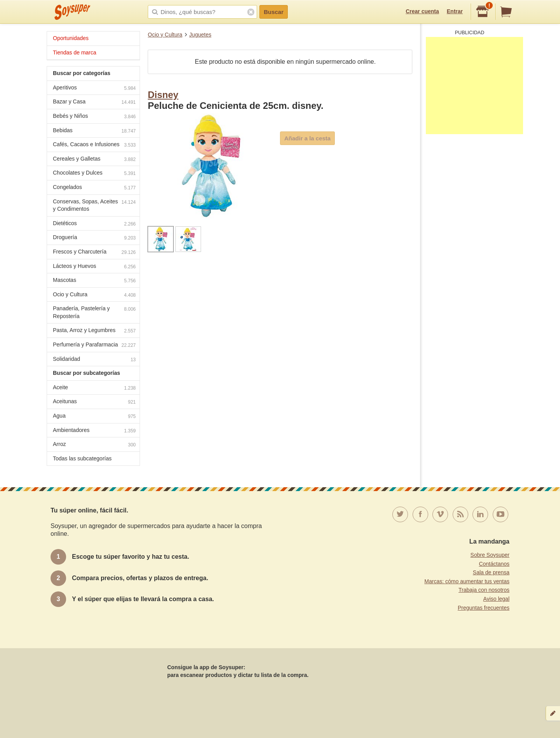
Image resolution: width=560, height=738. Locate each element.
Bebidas (94, 131)
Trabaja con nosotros (484, 590)
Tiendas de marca (75, 52)
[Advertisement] (474, 86)
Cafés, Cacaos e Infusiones (94, 145)
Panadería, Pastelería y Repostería (94, 312)
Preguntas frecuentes (484, 608)
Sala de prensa (491, 572)
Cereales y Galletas (94, 160)
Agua (94, 417)
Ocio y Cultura (165, 35)
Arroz (94, 445)
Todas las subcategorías (82, 458)
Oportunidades (71, 38)
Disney (163, 95)
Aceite (94, 388)
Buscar (274, 12)
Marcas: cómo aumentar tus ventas (467, 581)
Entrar (455, 11)
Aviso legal (496, 599)
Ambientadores (94, 431)
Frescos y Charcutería (94, 253)
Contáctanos (494, 564)
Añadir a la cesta (307, 138)
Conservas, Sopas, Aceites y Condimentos (94, 205)
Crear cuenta (422, 11)
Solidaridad (94, 360)
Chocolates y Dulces (94, 174)
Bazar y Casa (94, 102)
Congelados (94, 188)
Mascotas (94, 281)
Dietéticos (94, 224)
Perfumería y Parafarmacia (94, 345)
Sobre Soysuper (490, 555)
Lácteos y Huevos (94, 267)
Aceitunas (94, 402)
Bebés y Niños (94, 117)
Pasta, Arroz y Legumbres (94, 331)
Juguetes (200, 35)
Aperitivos (94, 88)
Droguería (94, 238)
